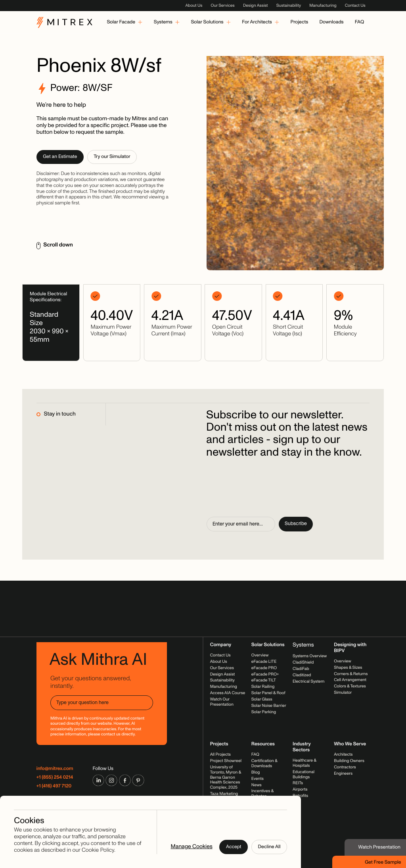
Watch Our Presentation (222, 702)
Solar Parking (264, 712)
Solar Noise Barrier (269, 705)
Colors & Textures (350, 686)
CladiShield (303, 662)
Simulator (343, 693)
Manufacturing (323, 5)
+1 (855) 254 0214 (55, 778)
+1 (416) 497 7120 (54, 786)
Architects (343, 755)
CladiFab (301, 669)
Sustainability (289, 5)
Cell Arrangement (350, 680)
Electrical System (308, 681)
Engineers (343, 773)
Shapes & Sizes (348, 667)
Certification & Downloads (264, 763)
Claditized (302, 675)
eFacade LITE (264, 661)
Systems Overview (310, 656)
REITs (298, 783)
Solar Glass (262, 699)
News (257, 785)
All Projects (220, 755)
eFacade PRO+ (265, 674)
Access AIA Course (228, 693)
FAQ (255, 755)
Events (258, 779)
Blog (256, 772)
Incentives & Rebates (262, 794)
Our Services (223, 5)
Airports (300, 790)
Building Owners (349, 761)
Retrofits (300, 796)
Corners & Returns (351, 674)
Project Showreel (226, 761)
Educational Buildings (304, 774)
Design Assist (256, 5)
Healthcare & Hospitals (304, 763)
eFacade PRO (264, 668)
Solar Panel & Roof (268, 693)
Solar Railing (263, 687)
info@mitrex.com (55, 769)
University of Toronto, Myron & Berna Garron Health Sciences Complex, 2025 (226, 777)
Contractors (345, 767)
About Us (194, 5)
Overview (260, 655)
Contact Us (355, 5)
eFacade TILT (264, 680)
